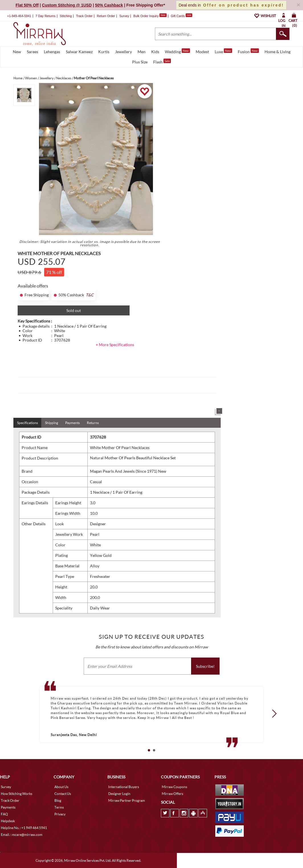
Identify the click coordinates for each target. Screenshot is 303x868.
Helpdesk (8, 821)
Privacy (60, 814)
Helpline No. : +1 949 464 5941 (24, 828)
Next (273, 713)
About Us (61, 787)
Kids (155, 52)
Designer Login (119, 794)
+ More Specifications (115, 345)
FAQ (4, 814)
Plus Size (140, 62)
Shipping (52, 423)
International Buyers (124, 787)
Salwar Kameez (79, 52)
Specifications (27, 423)
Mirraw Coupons (174, 787)
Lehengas (52, 52)
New (17, 52)
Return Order (106, 16)
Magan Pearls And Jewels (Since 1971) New (128, 471)
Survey (124, 16)
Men (142, 52)
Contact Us (63, 794)
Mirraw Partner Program (127, 800)
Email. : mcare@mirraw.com (22, 835)
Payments (72, 423)
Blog (58, 800)
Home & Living (278, 52)
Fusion (248, 51)
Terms (59, 807)
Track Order (84, 16)
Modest (202, 52)
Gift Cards (181, 16)
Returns (93, 423)
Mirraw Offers (172, 794)
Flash (162, 61)
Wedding (177, 51)
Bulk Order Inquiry (146, 16)
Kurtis (104, 52)
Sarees (32, 52)
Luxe (223, 51)
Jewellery (123, 52)
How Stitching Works (17, 794)
